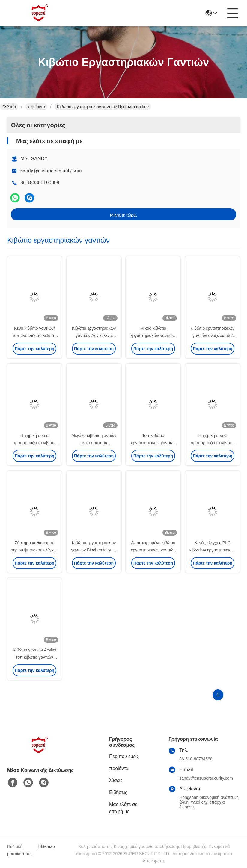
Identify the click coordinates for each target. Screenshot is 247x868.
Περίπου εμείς (124, 756)
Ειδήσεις (118, 792)
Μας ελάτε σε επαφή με (123, 808)
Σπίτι (9, 107)
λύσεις (116, 780)
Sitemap (47, 846)
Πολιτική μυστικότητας (19, 850)
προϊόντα (36, 107)
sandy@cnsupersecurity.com (51, 171)
